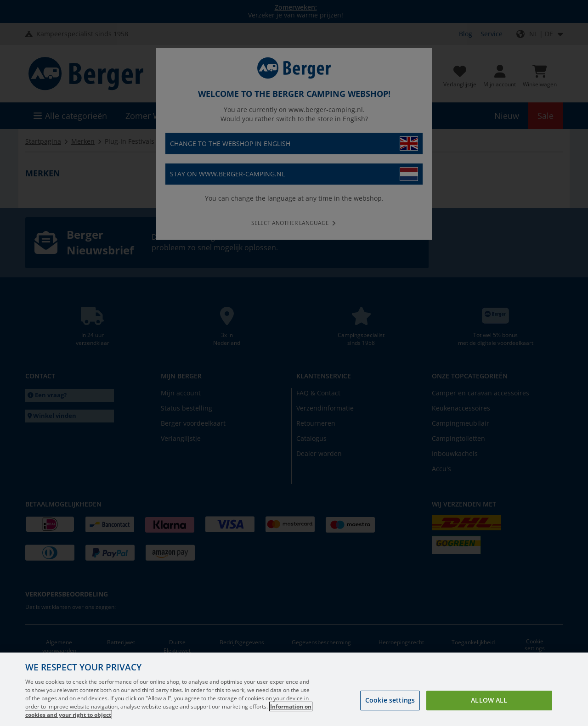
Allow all (489, 700)
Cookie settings (390, 700)
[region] (294, 689)
